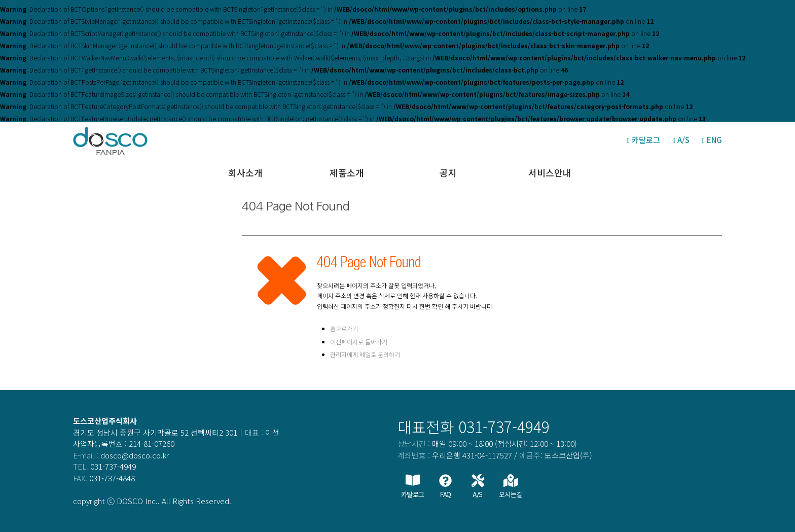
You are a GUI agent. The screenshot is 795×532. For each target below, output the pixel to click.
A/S (683, 140)
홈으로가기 (344, 328)
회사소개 (245, 172)
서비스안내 (550, 172)
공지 (448, 172)
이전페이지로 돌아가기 (359, 342)
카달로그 (646, 140)
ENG (714, 140)
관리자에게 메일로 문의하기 (365, 354)
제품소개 (347, 172)
